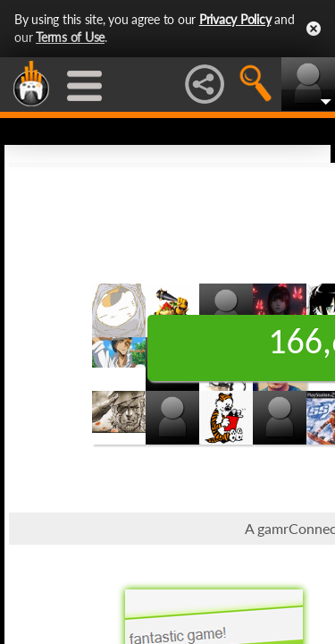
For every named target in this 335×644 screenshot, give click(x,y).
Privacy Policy (235, 19)
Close (314, 29)
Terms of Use (70, 37)
